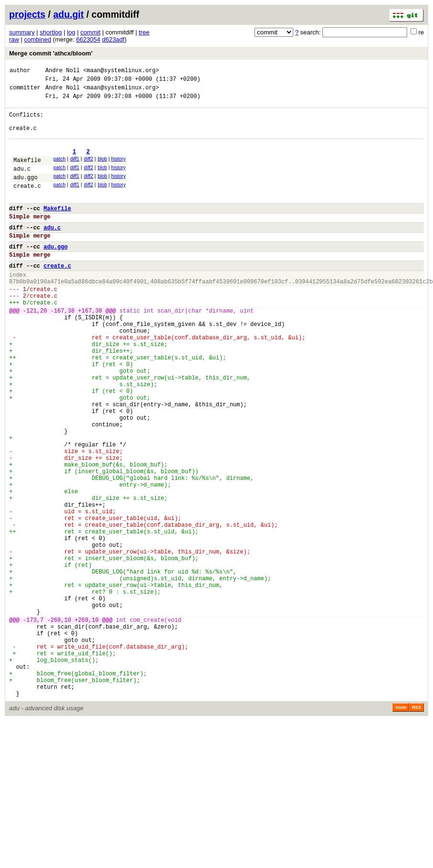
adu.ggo (25, 194)
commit (90, 32)
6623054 (88, 39)
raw (14, 39)
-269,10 (59, 724)
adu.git (68, 14)
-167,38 (62, 349)
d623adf (113, 39)
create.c (27, 204)
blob (102, 172)
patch (60, 172)
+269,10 (87, 724)
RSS (416, 828)
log (71, 32)
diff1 (74, 172)
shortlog (51, 32)
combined (38, 39)
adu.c (22, 184)
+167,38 (90, 349)
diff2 (88, 172)
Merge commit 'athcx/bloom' (51, 53)
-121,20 (35, 349)
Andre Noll (63, 71)
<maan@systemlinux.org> (121, 71)
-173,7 (33, 724)
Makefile (27, 174)
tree (144, 32)
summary (22, 32)
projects (27, 14)
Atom (401, 828)
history (118, 172)
